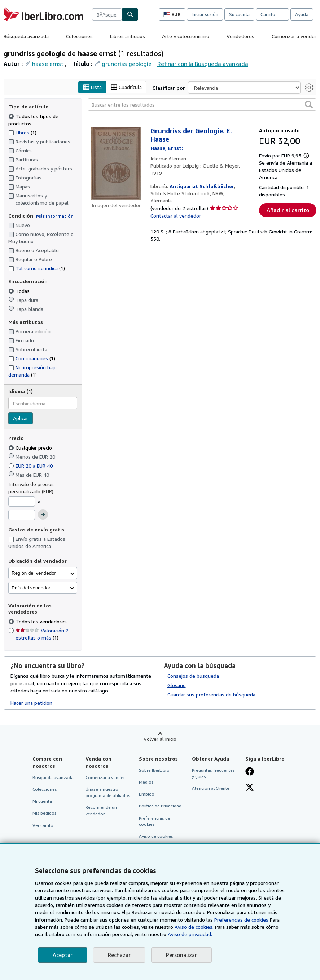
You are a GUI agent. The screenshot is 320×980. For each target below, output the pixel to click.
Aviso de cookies (156, 836)
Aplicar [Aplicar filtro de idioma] (21, 418)
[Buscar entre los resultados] (202, 104)
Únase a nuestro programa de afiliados (108, 792)
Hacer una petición (31, 703)
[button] (309, 104)
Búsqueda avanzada (26, 36)
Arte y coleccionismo (186, 36)
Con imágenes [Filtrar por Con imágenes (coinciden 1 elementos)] (32, 358)
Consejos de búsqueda (193, 676)
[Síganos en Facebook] (250, 772)
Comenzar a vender (294, 36)
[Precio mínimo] (22, 502)
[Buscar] (130, 14)
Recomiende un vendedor (101, 810)
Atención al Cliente (211, 788)
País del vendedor (31, 588)
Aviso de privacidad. (190, 934)
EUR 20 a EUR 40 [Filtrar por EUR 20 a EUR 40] (31, 466)
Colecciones (79, 36)
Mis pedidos (45, 813)
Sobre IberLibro (154, 770)
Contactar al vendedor (176, 216)
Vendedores (240, 36)
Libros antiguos (128, 36)
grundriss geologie (127, 64)
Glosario (177, 685)
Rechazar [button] (119, 955)
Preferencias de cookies (241, 920)
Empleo (147, 794)
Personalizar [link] (181, 955)
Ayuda (302, 14)
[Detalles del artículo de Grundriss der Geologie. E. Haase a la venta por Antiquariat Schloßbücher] (116, 164)
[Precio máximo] (22, 515)
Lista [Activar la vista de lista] (92, 87)
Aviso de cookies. (194, 927)
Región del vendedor (34, 573)
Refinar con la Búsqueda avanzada (203, 64)
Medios (146, 782)
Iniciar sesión (205, 14)
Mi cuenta (42, 801)
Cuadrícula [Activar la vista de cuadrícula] (126, 87)
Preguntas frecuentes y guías (213, 773)
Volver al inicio (160, 739)
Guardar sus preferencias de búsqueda (211, 694)
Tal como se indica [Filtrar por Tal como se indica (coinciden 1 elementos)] (37, 268)
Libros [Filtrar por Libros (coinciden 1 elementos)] (22, 132)
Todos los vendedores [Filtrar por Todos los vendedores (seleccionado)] (42, 621)
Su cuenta (239, 14)
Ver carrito (43, 825)
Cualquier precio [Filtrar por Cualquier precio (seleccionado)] (31, 448)
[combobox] (107, 14)
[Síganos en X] (250, 788)
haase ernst (48, 64)
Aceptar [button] (63, 955)
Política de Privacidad (160, 806)
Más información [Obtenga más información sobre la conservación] (55, 216)
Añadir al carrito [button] (288, 210)
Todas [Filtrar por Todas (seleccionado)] (20, 291)
